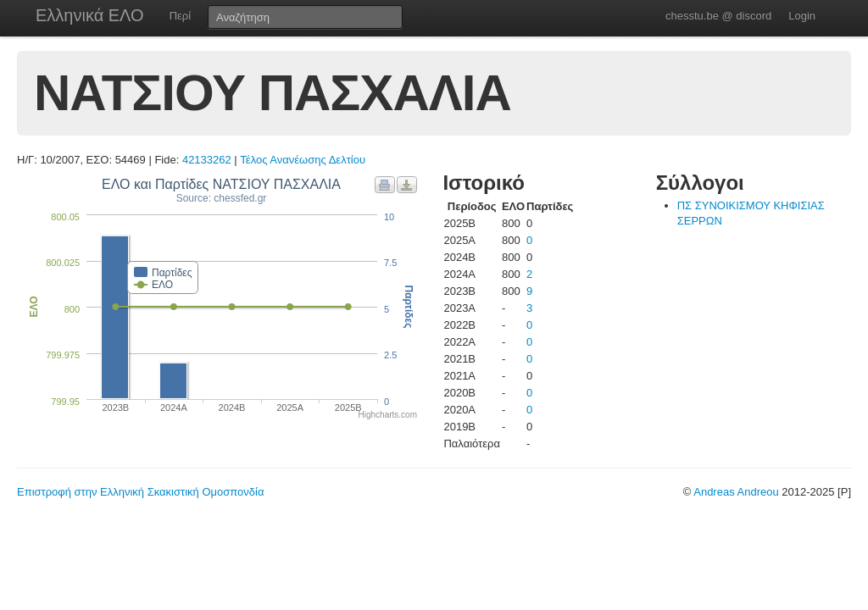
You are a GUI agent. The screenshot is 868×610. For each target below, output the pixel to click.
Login (802, 16)
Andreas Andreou (736, 492)
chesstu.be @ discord (718, 16)
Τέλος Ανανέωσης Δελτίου (303, 160)
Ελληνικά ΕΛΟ (90, 15)
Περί (180, 16)
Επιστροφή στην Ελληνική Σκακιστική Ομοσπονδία (140, 492)
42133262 (207, 160)
